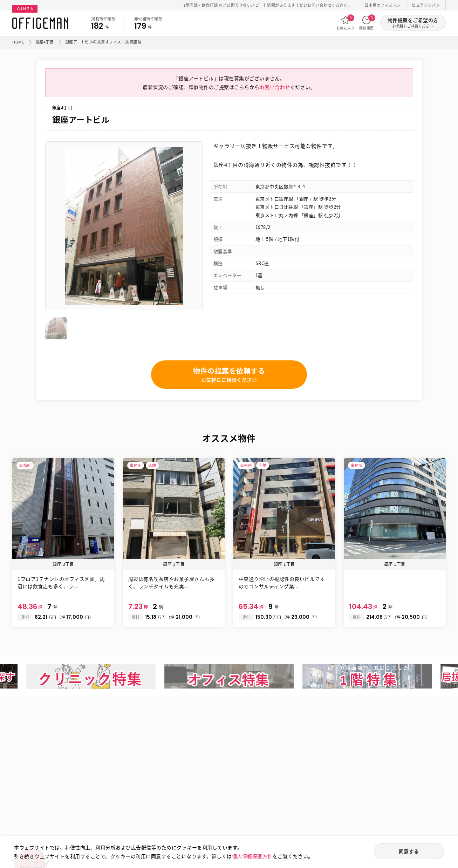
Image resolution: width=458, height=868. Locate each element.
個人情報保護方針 (252, 856)
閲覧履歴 (367, 23)
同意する (409, 851)
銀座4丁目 (45, 42)
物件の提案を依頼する (229, 375)
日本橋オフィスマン (383, 5)
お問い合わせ (275, 87)
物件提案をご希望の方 (413, 23)
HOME (18, 42)
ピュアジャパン (426, 5)
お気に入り (346, 23)
